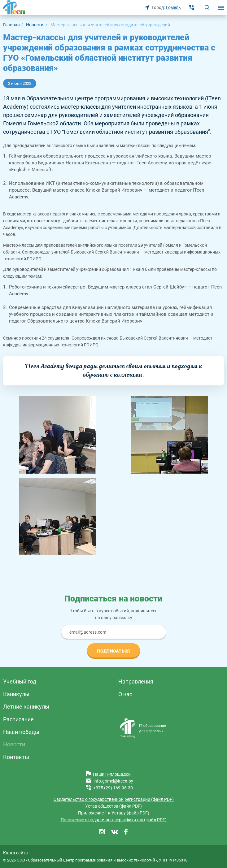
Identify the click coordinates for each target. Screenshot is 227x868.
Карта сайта (15, 853)
